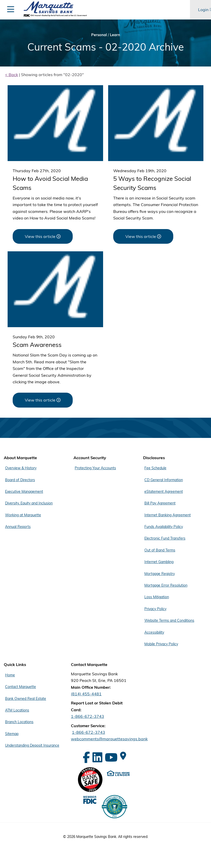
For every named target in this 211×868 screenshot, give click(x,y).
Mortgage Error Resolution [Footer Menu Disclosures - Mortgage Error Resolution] (166, 585)
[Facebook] (86, 757)
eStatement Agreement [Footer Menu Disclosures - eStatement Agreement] (164, 492)
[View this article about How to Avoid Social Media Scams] (43, 236)
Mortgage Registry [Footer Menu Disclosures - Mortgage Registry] (160, 574)
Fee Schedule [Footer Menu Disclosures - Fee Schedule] (155, 468)
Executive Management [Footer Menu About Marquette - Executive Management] (24, 492)
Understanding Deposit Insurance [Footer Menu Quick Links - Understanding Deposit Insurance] (32, 745)
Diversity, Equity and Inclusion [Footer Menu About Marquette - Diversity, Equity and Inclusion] (29, 503)
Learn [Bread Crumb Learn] (115, 35)
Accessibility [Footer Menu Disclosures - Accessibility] (154, 632)
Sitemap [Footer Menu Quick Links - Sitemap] (12, 734)
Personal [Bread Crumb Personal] (99, 35)
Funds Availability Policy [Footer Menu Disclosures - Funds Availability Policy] (164, 527)
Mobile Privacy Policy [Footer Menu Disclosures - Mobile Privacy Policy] (161, 644)
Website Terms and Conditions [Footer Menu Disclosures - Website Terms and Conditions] (169, 620)
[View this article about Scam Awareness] (43, 400)
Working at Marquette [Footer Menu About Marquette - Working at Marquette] (23, 515)
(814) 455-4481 (86, 694)
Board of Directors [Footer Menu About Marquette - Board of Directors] (20, 480)
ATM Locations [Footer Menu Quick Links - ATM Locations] (17, 710)
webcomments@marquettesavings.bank (109, 739)
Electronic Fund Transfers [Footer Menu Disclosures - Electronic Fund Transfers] (165, 538)
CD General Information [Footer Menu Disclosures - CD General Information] (164, 480)
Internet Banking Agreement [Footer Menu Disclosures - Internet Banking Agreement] (168, 515)
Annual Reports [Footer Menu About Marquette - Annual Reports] (18, 527)
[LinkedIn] (97, 757)
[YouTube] (111, 757)
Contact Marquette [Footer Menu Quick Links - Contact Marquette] (21, 687)
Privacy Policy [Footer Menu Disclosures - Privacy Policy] (155, 609)
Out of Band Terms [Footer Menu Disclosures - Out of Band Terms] (160, 550)
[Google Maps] (123, 756)
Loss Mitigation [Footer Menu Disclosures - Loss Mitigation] (157, 597)
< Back (12, 75)
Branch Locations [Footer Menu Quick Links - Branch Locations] (19, 722)
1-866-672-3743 (88, 716)
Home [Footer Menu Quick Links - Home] (10, 675)
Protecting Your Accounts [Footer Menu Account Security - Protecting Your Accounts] (95, 468)
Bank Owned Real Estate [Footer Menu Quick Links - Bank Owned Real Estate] (26, 699)
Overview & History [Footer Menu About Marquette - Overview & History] (21, 468)
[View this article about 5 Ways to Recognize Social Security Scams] (143, 236)
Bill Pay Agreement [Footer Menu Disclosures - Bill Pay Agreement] (160, 503)
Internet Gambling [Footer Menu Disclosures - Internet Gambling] (159, 562)
